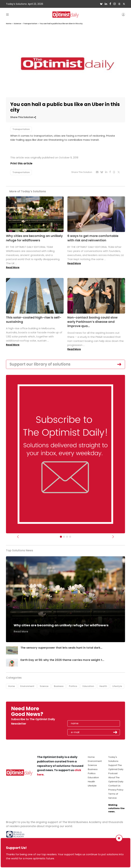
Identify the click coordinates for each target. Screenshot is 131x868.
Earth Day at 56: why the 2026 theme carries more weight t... (63, 660)
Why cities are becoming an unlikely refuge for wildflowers (34, 238)
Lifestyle (117, 686)
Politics (73, 686)
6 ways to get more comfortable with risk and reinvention (93, 238)
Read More (13, 267)
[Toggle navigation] (7, 14)
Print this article (21, 163)
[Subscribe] (61, 537)
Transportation (30, 24)
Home (9, 24)
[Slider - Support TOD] (67, 537)
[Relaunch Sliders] (70, 537)
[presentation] (87, 713)
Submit (115, 732)
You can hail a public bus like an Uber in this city (61, 24)
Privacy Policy (116, 790)
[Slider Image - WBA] (64, 537)
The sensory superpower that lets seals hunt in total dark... (61, 648)
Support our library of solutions (40, 364)
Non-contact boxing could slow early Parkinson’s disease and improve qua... (92, 322)
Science (17, 24)
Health (103, 686)
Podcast (113, 774)
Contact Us (114, 786)
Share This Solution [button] (23, 117)
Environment (27, 686)
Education (88, 686)
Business (59, 686)
